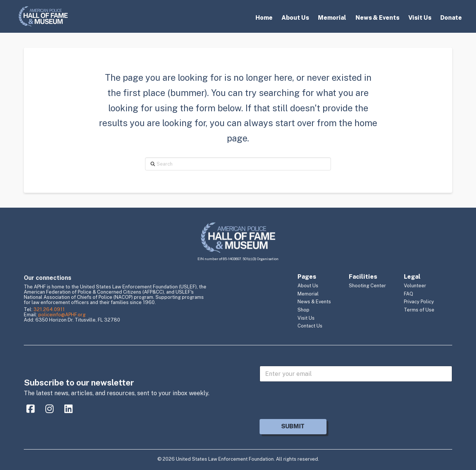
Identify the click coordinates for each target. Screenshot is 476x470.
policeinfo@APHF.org (62, 315)
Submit (293, 426)
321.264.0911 (49, 309)
